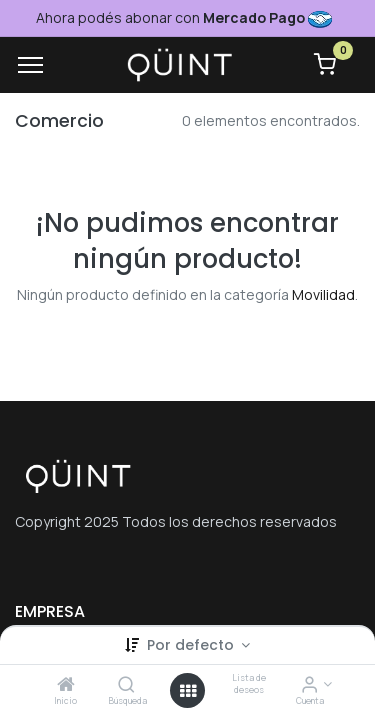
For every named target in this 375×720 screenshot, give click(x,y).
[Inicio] (66, 685)
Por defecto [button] (192, 645)
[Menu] (30, 65)
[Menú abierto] (188, 691)
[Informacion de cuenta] (309, 685)
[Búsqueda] (126, 685)
